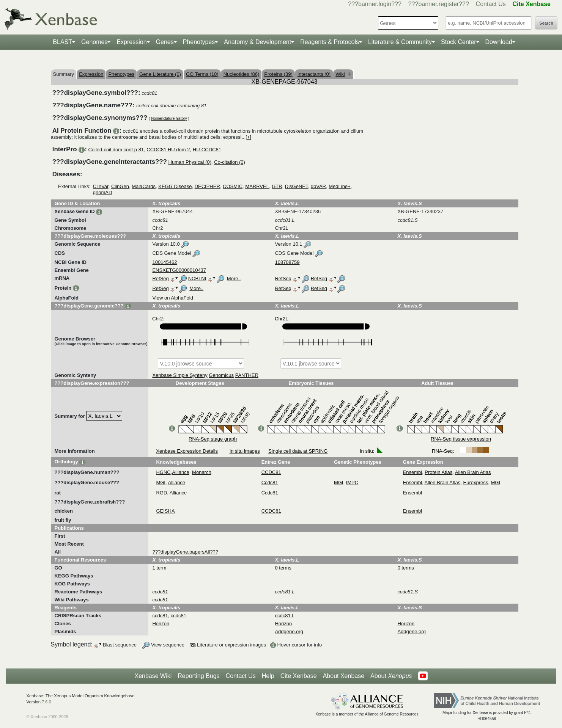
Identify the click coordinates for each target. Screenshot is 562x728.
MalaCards (144, 186)
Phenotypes (199, 42)
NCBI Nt (197, 278)
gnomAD (103, 192)
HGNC (163, 472)
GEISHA (165, 511)
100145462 (165, 262)
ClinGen (120, 186)
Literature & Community (400, 42)
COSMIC (233, 186)
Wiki (343, 74)
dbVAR (318, 186)
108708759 (287, 262)
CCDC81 (271, 472)
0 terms (283, 568)
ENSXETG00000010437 (179, 270)
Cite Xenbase (299, 676)
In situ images (245, 451)
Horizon (161, 624)
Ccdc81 (270, 482)
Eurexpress (476, 482)
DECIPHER (207, 186)
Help (268, 676)
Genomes (94, 42)
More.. (234, 278)
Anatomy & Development (257, 42)
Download (499, 42)
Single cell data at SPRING (298, 451)
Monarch (202, 472)
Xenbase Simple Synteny (180, 375)
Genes (165, 42)
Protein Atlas (438, 472)
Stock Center (458, 42)
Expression (131, 42)
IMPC (352, 482)
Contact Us (491, 4)
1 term (159, 568)
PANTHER (247, 375)
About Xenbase (344, 676)
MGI (161, 482)
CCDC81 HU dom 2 (168, 150)
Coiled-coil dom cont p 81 (116, 150)
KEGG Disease (175, 186)
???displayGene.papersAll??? (185, 552)
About (391, 676)
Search (546, 23)
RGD (161, 493)
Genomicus (221, 375)
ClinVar (101, 186)
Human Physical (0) (190, 162)
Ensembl (413, 472)
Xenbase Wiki (153, 676)
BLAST (62, 42)
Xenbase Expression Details (187, 451)
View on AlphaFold (172, 298)
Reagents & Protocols (330, 42)
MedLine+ (339, 186)
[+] (248, 137)
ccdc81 (160, 616)
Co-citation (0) (230, 162)
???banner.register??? (439, 4)
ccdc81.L (285, 616)
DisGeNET (297, 186)
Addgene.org (289, 632)
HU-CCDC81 (207, 150)
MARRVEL (257, 186)
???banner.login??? (375, 4)
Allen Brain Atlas (473, 472)
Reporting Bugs (198, 676)
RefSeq (160, 278)
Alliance (181, 472)
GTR (277, 186)
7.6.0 (46, 702)
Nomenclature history (169, 118)
